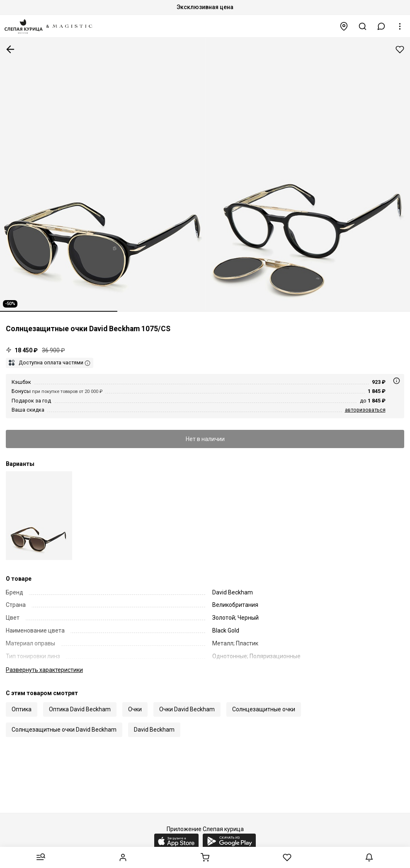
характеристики (44, 670)
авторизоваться (365, 410)
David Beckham (154, 730)
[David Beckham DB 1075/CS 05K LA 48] (39, 515)
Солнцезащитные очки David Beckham (64, 730)
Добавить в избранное (400, 50)
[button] (381, 26)
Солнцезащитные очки (264, 709)
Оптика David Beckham (80, 709)
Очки (135, 709)
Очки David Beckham (187, 709)
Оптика (22, 709)
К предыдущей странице (10, 49)
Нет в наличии (205, 439)
